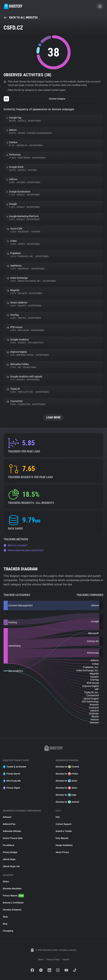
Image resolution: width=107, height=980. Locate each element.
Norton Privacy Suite (13, 838)
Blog (5, 924)
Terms (41, 960)
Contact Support (63, 824)
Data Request (62, 838)
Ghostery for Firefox (67, 774)
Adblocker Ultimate (12, 831)
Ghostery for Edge (66, 795)
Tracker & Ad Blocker (14, 767)
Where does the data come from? (24, 550)
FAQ (58, 817)
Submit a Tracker (64, 831)
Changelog (8, 931)
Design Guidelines (64, 845)
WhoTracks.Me (12, 781)
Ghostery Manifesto (12, 889)
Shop (5, 917)
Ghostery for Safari (66, 781)
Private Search (11, 774)
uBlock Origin (9, 859)
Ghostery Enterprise (12, 910)
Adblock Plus (9, 824)
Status (6, 882)
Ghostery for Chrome (67, 767)
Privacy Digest (11, 788)
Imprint (66, 960)
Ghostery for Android (67, 802)
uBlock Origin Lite (11, 866)
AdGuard (7, 817)
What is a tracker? (15, 545)
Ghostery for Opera (66, 788)
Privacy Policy (53, 960)
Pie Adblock (8, 845)
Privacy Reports (13, 896)
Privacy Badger (10, 852)
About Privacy (62, 852)
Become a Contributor (13, 903)
